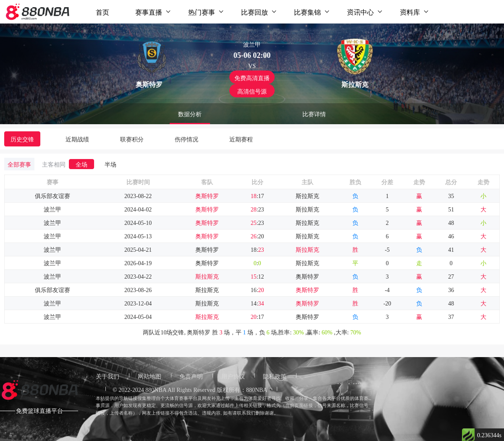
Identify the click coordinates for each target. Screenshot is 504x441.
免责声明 (191, 376)
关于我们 (108, 376)
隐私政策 (275, 376)
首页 (102, 12)
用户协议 (233, 376)
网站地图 (150, 376)
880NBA (156, 389)
